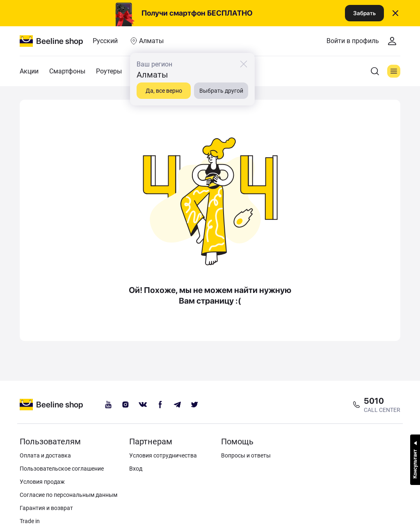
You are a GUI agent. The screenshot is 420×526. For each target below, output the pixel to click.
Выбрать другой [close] (221, 91)
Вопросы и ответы (246, 455)
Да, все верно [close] (164, 91)
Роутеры (109, 71)
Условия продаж (42, 482)
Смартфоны (67, 71)
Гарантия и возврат (46, 508)
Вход (136, 469)
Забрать (364, 13)
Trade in (30, 521)
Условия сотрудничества (163, 455)
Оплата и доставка (45, 455)
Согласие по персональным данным (68, 495)
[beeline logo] (51, 405)
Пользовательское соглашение (62, 469)
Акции (29, 71)
